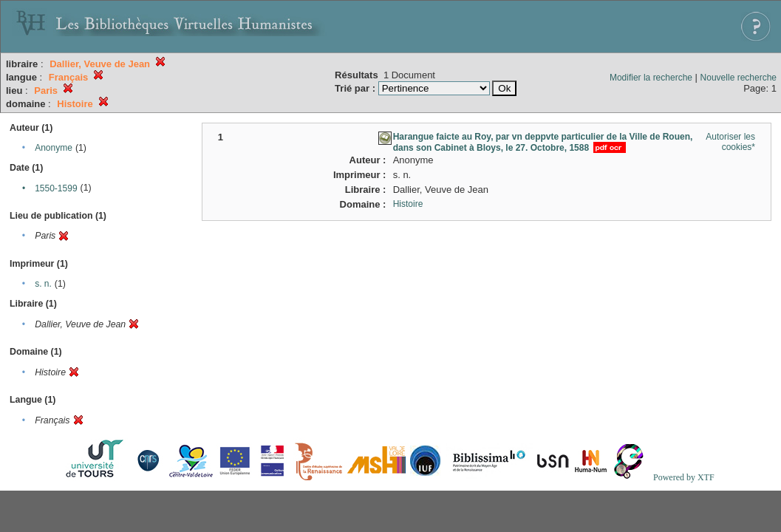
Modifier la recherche (651, 78)
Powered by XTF (684, 477)
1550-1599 (56, 188)
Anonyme (54, 148)
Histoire (408, 204)
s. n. (43, 284)
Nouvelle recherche (739, 78)
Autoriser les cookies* (730, 142)
